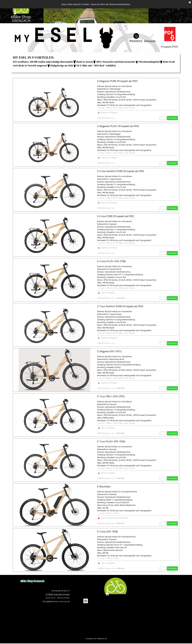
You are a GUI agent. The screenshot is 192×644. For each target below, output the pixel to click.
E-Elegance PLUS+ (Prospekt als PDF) (118, 126)
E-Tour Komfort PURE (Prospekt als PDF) (120, 306)
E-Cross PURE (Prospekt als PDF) (116, 216)
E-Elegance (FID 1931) (109, 351)
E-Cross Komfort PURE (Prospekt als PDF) (121, 171)
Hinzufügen (172, 118)
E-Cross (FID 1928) (107, 532)
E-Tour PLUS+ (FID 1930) (111, 441)
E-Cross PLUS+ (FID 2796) (112, 261)
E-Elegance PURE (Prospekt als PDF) (117, 81)
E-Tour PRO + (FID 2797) (111, 396)
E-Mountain (104, 486)
